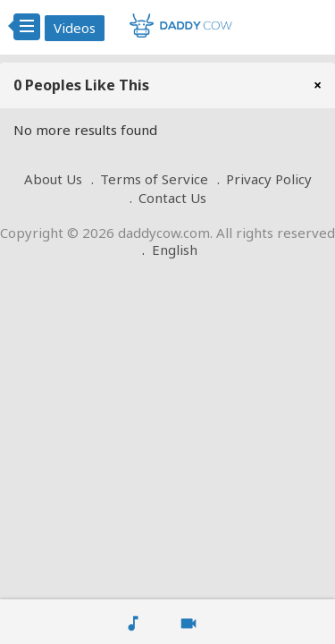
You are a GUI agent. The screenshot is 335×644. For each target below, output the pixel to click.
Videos (75, 28)
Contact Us (172, 198)
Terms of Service (154, 179)
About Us (53, 179)
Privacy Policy (269, 179)
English (175, 250)
